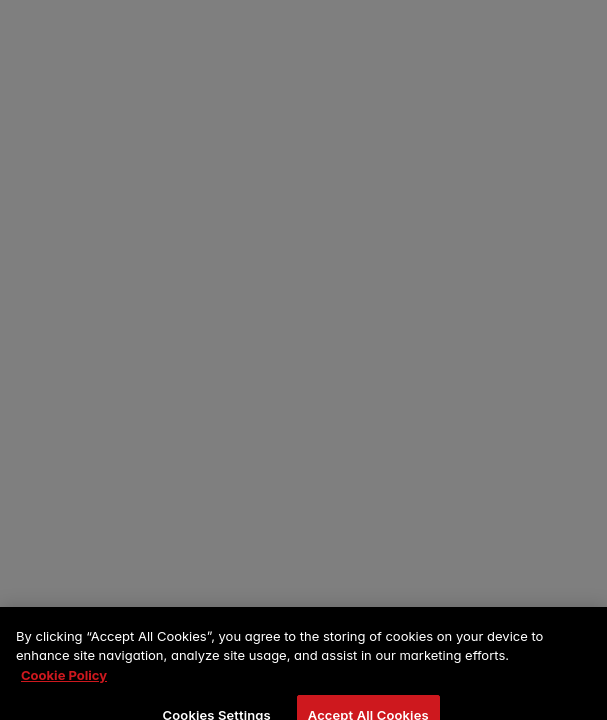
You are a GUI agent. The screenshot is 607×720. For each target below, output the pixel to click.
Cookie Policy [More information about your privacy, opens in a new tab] (64, 682)
